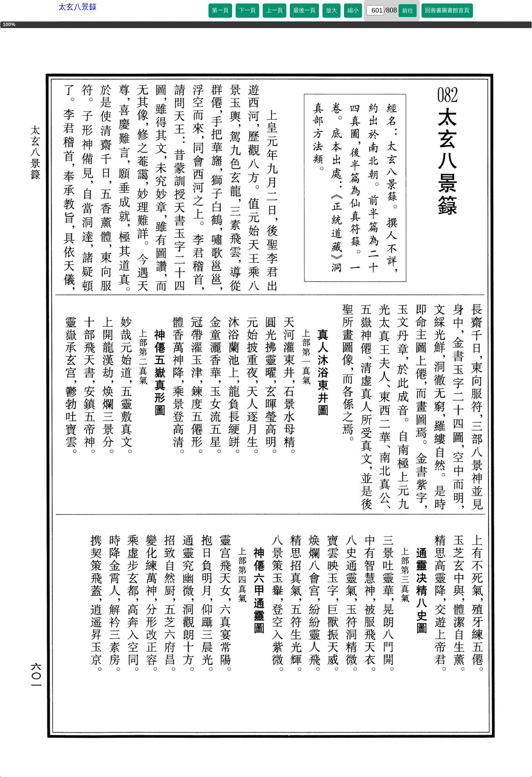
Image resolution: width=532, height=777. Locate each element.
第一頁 (220, 10)
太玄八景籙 (77, 7)
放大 (332, 10)
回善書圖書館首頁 (447, 10)
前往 (408, 11)
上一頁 (275, 10)
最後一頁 (304, 10)
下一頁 (247, 10)
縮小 (353, 10)
